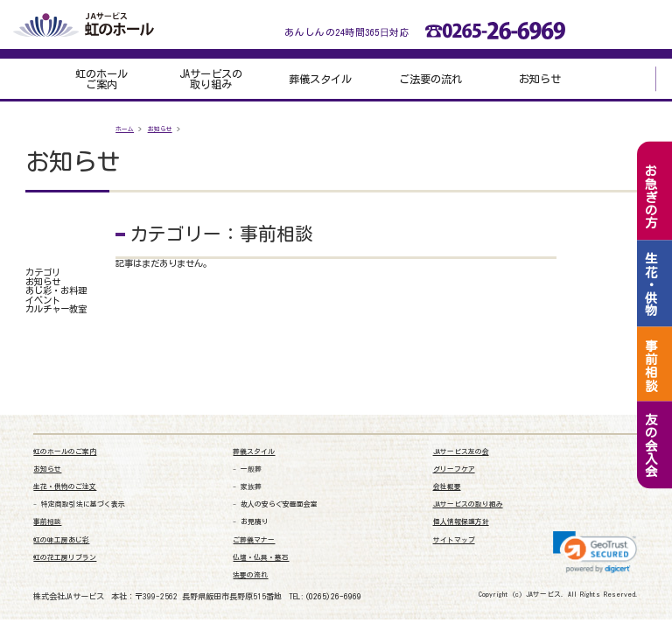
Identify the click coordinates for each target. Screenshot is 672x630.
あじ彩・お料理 (56, 290)
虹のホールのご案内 (65, 452)
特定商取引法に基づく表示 (83, 504)
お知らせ (540, 79)
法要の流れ (250, 575)
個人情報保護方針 (461, 522)
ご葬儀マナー (254, 540)
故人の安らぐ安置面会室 (279, 504)
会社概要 (447, 487)
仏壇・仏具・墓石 (261, 558)
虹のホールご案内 (101, 79)
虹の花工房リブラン (65, 558)
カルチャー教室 (56, 309)
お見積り (255, 522)
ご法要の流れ (430, 79)
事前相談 (47, 522)
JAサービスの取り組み (211, 79)
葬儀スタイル (320, 79)
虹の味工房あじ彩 (61, 540)
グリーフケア (454, 469)
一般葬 (251, 469)
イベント (43, 300)
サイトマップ (454, 540)
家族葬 (251, 487)
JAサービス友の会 (461, 452)
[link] (595, 552)
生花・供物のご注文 (65, 487)
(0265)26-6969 (333, 596)
